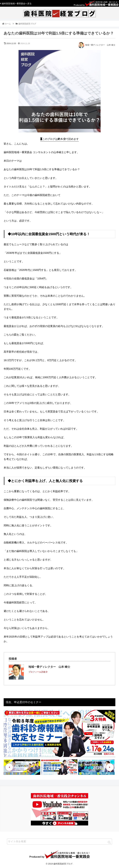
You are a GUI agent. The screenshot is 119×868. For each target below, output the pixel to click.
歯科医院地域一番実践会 (16, 4)
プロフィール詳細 (38, 672)
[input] (59, 842)
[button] (109, 842)
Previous (9, 767)
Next (110, 767)
